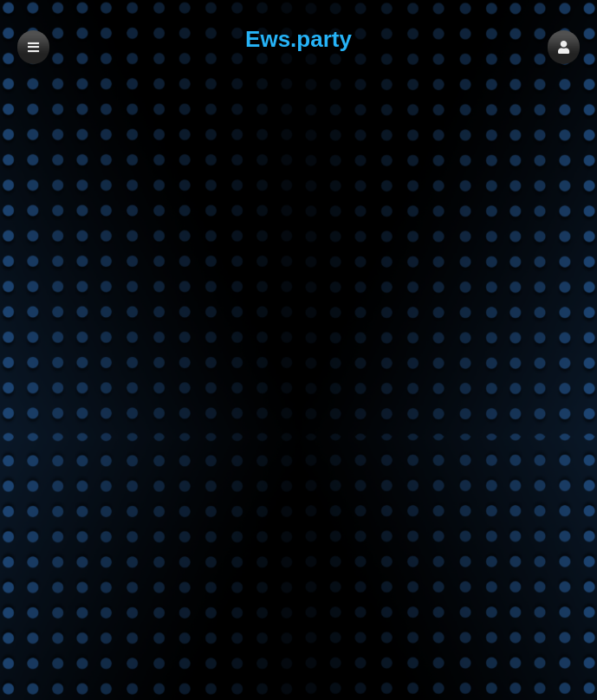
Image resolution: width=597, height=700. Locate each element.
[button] (564, 47)
